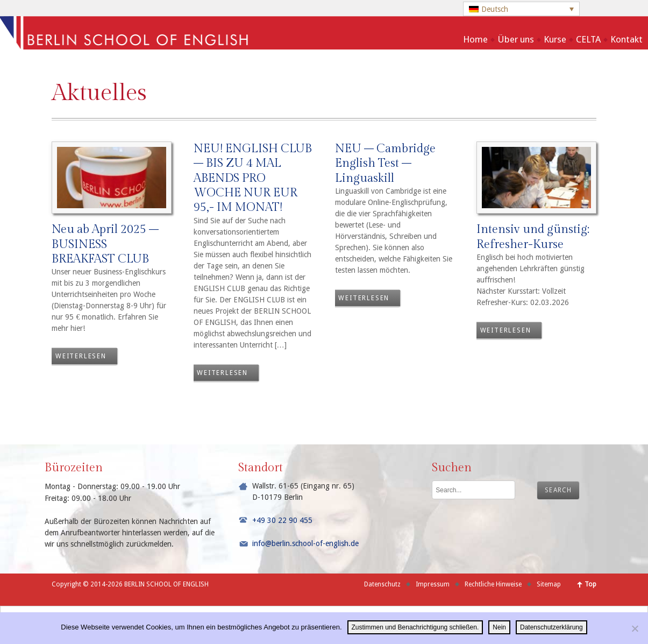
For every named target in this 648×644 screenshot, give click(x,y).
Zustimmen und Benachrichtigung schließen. (415, 627)
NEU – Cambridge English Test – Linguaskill (385, 163)
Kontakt (626, 39)
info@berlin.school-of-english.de (305, 543)
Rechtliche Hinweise (493, 584)
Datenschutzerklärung (551, 627)
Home (475, 39)
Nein (499, 627)
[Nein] (635, 628)
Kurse (555, 39)
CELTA (588, 39)
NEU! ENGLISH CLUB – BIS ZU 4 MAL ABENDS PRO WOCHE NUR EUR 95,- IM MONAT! (253, 178)
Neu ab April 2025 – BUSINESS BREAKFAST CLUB (105, 244)
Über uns (516, 39)
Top (590, 584)
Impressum (433, 584)
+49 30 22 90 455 (282, 520)
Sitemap (549, 584)
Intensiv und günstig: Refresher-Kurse (533, 236)
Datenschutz (382, 584)
